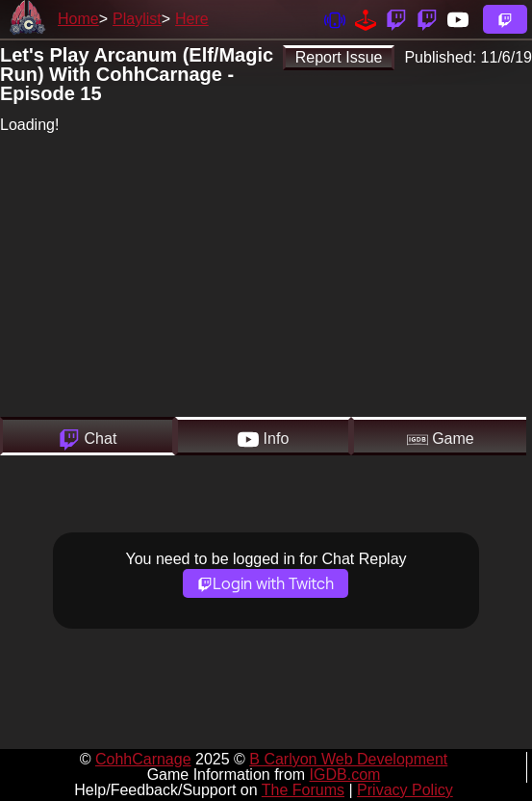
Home (78, 19)
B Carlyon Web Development (348, 759)
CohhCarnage (143, 759)
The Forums (303, 790)
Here (192, 19)
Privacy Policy (405, 790)
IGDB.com (345, 775)
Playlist (137, 19)
